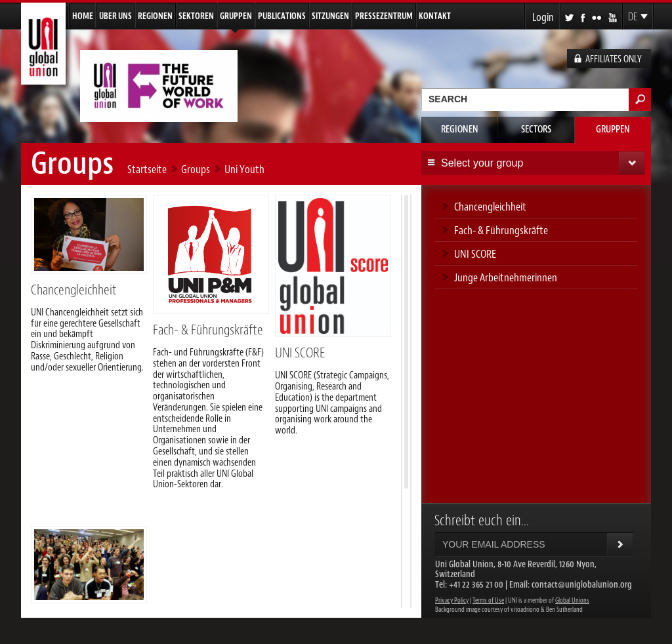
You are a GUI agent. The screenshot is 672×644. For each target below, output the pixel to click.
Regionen (155, 16)
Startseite (147, 169)
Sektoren (196, 16)
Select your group (482, 163)
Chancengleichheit (74, 290)
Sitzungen (330, 16)
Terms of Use (488, 600)
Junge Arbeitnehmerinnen (506, 277)
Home (83, 16)
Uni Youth (244, 169)
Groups (196, 169)
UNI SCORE (300, 353)
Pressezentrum (384, 16)
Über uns (115, 16)
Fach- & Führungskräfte (208, 330)
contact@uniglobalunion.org (582, 585)
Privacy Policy (452, 600)
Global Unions (572, 600)
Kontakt (435, 16)
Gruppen (236, 16)
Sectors (536, 130)
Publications (282, 16)
